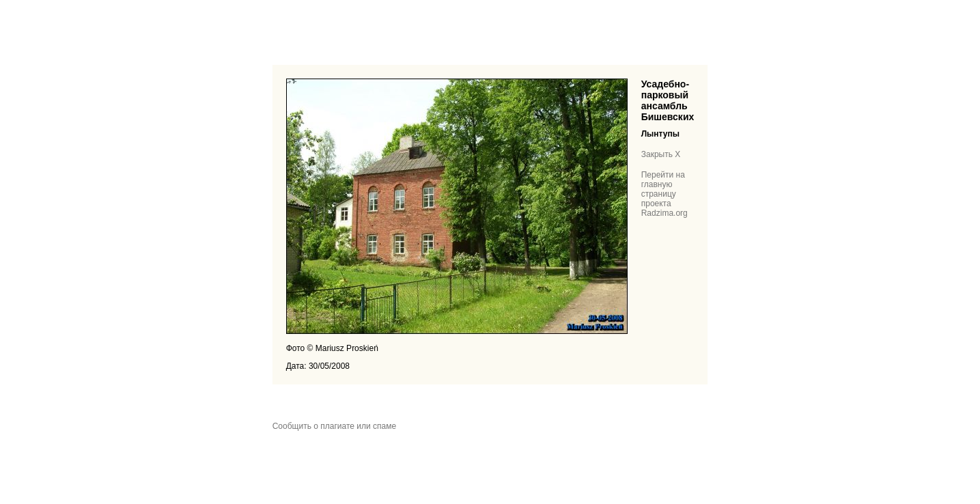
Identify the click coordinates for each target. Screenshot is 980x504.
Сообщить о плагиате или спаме (334, 426)
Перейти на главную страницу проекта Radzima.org (664, 194)
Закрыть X (661, 154)
